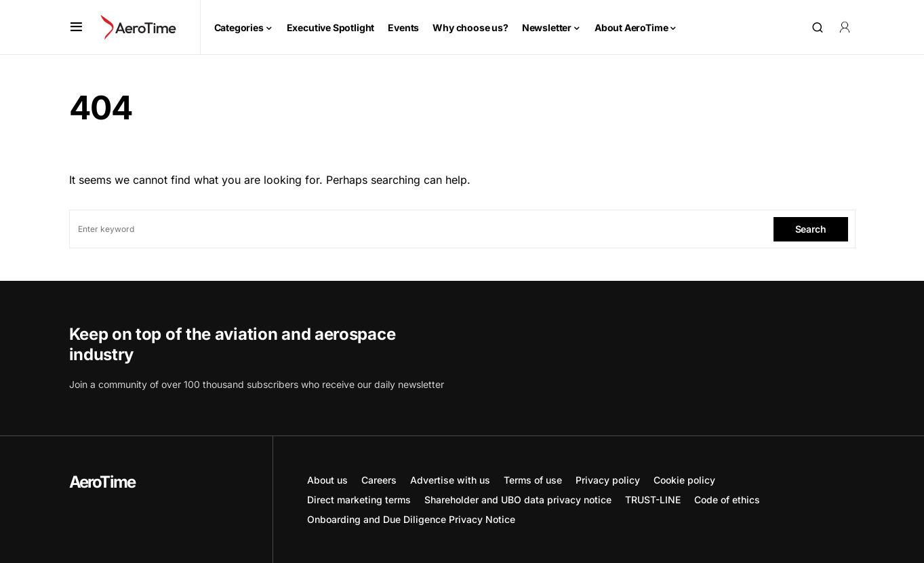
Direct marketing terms (359, 500)
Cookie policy (684, 480)
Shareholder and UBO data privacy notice (518, 500)
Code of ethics (727, 500)
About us (327, 480)
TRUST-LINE (653, 500)
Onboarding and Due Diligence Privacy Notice (411, 519)
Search (811, 229)
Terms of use (533, 480)
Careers (379, 480)
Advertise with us (450, 480)
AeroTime (102, 482)
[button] (76, 27)
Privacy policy (608, 480)
